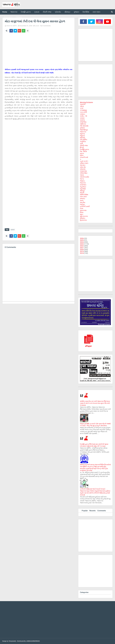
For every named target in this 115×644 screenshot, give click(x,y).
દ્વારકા (82, 153)
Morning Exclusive (86, 102)
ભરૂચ (82, 179)
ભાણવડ (82, 181)
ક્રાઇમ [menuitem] (37, 12)
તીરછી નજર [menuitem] (47, 12)
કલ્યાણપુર (83, 110)
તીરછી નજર (84, 145)
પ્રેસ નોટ (83, 167)
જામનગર (83, 132)
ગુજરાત (82, 128)
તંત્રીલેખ (83, 142)
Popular (85, 511)
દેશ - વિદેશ (83, 151)
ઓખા (82, 106)
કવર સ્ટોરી (83, 112)
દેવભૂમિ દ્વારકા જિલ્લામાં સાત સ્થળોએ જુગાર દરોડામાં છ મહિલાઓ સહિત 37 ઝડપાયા (94, 445)
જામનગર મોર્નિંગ (12, 26)
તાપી (81, 144)
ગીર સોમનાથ (84, 126)
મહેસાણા (83, 189)
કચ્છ (82, 108)
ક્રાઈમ (82, 120)
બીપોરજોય (84, 173)
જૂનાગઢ (82, 136)
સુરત (82, 214)
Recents (93, 511)
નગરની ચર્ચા (84, 157)
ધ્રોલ (82, 155)
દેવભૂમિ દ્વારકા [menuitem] (26, 12)
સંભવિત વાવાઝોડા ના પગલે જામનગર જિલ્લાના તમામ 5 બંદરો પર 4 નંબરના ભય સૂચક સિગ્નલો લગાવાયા (95, 403)
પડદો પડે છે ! (84, 161)
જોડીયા (82, 138)
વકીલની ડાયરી (85, 206)
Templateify (12, 641)
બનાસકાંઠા (83, 171)
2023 (82, 244)
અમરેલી (83, 104)
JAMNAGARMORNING (33, 641)
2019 (82, 251)
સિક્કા (82, 212)
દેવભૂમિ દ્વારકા (84, 149)
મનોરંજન (83, 185)
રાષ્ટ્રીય (83, 202)
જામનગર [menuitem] (14, 12)
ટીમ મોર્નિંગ (84, 140)
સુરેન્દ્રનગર (84, 216)
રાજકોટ (83, 199)
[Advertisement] (38, 52)
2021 (82, 248)
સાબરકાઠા (83, 210)
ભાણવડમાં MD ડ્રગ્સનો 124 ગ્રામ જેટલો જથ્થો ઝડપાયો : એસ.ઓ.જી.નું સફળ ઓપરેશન (95, 425)
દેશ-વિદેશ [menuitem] (86, 12)
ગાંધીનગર (83, 124)
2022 (82, 246)
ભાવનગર (83, 183)
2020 (82, 249)
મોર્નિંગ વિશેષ (84, 195)
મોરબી (82, 193)
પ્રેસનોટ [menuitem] (58, 12)
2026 (82, 238)
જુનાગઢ (82, 134)
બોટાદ (82, 175)
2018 (82, 253)
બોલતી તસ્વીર (85, 177)
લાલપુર (82, 204)
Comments (102, 511)
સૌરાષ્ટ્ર (83, 218)
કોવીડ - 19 (83, 116)
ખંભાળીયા (83, 122)
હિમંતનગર (83, 220)
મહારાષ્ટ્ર (83, 187)
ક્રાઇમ (37, 26)
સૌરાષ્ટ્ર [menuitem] (67, 12)
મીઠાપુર (82, 191)
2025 (82, 240)
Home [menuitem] (5, 12)
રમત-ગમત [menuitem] (96, 12)
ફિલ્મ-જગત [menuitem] (8, 17)
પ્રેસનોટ (83, 169)
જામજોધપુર (84, 130)
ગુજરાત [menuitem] (76, 12)
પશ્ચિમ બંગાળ (84, 163)
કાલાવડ (83, 114)
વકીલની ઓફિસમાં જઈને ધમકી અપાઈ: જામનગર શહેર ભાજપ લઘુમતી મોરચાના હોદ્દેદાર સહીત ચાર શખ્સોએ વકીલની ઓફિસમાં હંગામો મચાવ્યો (95, 492)
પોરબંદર (83, 165)
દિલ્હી (82, 147)
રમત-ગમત (83, 197)
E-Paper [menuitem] (19, 17)
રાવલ (82, 200)
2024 (82, 242)
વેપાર (82, 208)
